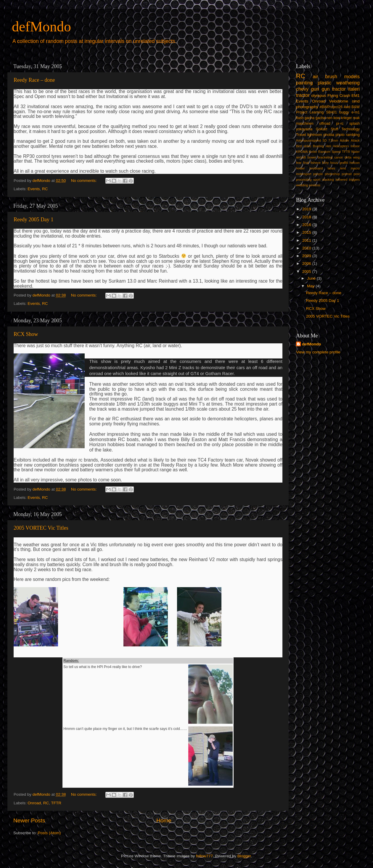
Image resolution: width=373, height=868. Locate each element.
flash (300, 118)
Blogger (244, 856)
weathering (348, 83)
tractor (303, 95)
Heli (328, 146)
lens (343, 168)
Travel (301, 135)
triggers (354, 180)
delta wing (352, 157)
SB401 (331, 112)
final (306, 163)
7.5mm (333, 140)
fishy (325, 163)
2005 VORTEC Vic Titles (41, 528)
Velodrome (339, 101)
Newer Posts (29, 820)
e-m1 (356, 112)
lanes (332, 168)
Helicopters (341, 146)
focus (334, 163)
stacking (328, 180)
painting (304, 83)
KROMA (302, 152)
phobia (329, 135)
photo (340, 135)
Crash (345, 96)
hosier (300, 168)
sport (317, 180)
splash (354, 124)
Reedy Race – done (34, 80)
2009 (307, 256)
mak (356, 118)
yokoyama (304, 129)
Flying (333, 96)
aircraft (301, 157)
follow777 (204, 856)
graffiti (344, 163)
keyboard (316, 168)
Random (324, 152)
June (312, 278)
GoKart (321, 129)
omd (356, 101)
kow (337, 118)
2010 (307, 248)
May (311, 286)
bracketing (325, 157)
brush (331, 76)
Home (164, 820)
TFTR (56, 803)
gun (315, 89)
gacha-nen (324, 118)
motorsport (304, 174)
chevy (302, 89)
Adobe (344, 140)
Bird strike (304, 146)
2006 (307, 264)
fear (299, 163)
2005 (307, 272)
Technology (351, 129)
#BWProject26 (331, 107)
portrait (347, 174)
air (316, 76)
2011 (307, 240)
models (352, 76)
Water (356, 152)
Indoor (355, 146)
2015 (307, 232)
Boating (318, 146)
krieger (347, 118)
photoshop (332, 174)
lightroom (315, 135)
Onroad (34, 803)
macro (355, 168)
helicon (355, 163)
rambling (353, 135)
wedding (302, 185)
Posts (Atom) (49, 833)
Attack (355, 140)
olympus (319, 96)
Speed (336, 152)
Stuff (334, 129)
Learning (317, 112)
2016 (307, 225)
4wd (347, 107)
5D (325, 140)
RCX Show (26, 334)
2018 (307, 217)
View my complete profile (318, 352)
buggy (344, 112)
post (357, 174)
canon (339, 157)
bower (312, 157)
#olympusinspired (308, 140)
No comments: (85, 181)
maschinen (305, 124)
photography (307, 107)
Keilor (313, 152)
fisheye (316, 163)
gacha (310, 118)
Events (34, 189)
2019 (307, 209)
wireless (315, 185)
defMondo (41, 27)
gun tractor (333, 89)
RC (45, 189)
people (318, 174)
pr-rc (340, 124)
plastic (324, 83)
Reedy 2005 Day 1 (33, 220)
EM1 (356, 96)
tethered (342, 180)
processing (304, 180)
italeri (354, 89)
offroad (325, 124)
